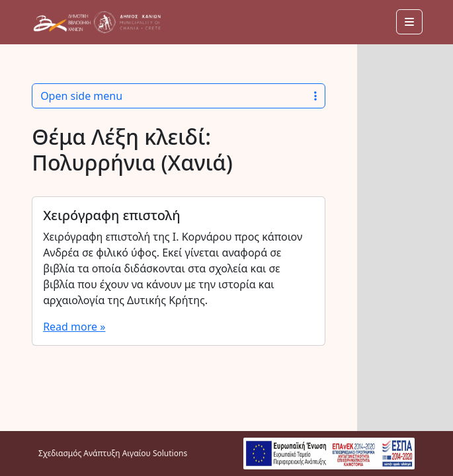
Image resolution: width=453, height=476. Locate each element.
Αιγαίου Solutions (155, 453)
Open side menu (179, 96)
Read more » (74, 327)
